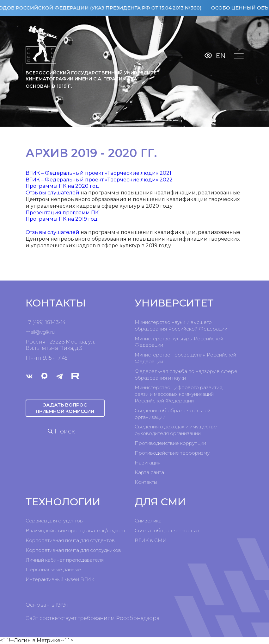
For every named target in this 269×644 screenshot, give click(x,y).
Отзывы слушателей (52, 193)
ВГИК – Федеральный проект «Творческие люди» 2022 (99, 180)
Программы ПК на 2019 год (62, 219)
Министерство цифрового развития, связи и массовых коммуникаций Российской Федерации (179, 394)
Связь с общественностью (167, 530)
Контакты (146, 482)
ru (52, 332)
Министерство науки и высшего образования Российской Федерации (181, 325)
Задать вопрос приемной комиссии (65, 408)
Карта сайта (149, 472)
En (221, 56)
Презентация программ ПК (62, 213)
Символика (148, 521)
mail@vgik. (38, 332)
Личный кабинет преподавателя (65, 560)
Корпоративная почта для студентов (70, 540)
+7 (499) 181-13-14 (46, 322)
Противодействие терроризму (172, 453)
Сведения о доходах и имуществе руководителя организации (176, 430)
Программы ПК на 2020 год (62, 186)
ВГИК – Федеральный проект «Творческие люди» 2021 (98, 173)
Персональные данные (53, 569)
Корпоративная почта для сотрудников (73, 550)
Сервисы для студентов (54, 521)
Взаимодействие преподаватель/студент (76, 530)
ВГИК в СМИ (151, 540)
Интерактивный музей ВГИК (60, 579)
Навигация (148, 463)
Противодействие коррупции (170, 443)
